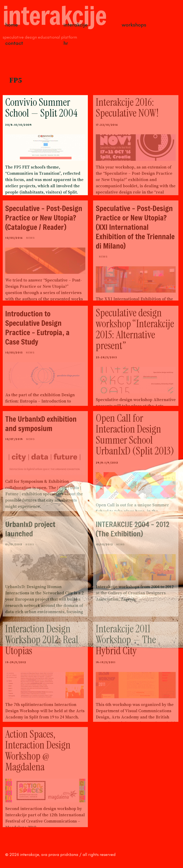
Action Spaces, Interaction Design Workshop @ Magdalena (38, 751)
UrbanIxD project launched (30, 529)
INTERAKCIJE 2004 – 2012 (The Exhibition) (133, 529)
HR (66, 43)
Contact (14, 43)
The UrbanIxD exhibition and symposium (41, 424)
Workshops (134, 25)
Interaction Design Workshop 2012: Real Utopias (42, 640)
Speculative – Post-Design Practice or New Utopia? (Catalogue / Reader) (44, 218)
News (30, 238)
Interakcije (76, 25)
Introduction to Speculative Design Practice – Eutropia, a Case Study (37, 328)
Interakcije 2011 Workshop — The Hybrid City (126, 640)
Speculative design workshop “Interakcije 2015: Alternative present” (135, 329)
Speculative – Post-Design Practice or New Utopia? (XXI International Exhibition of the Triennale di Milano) (135, 227)
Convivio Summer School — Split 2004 (41, 108)
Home (12, 25)
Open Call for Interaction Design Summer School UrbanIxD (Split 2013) (135, 435)
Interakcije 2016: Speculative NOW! (127, 108)
